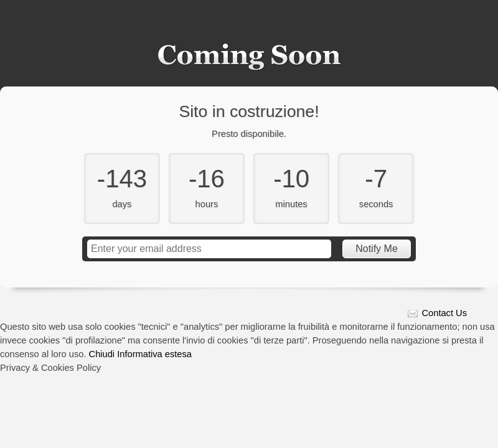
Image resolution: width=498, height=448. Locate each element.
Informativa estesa (154, 354)
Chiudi (102, 354)
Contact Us (445, 313)
